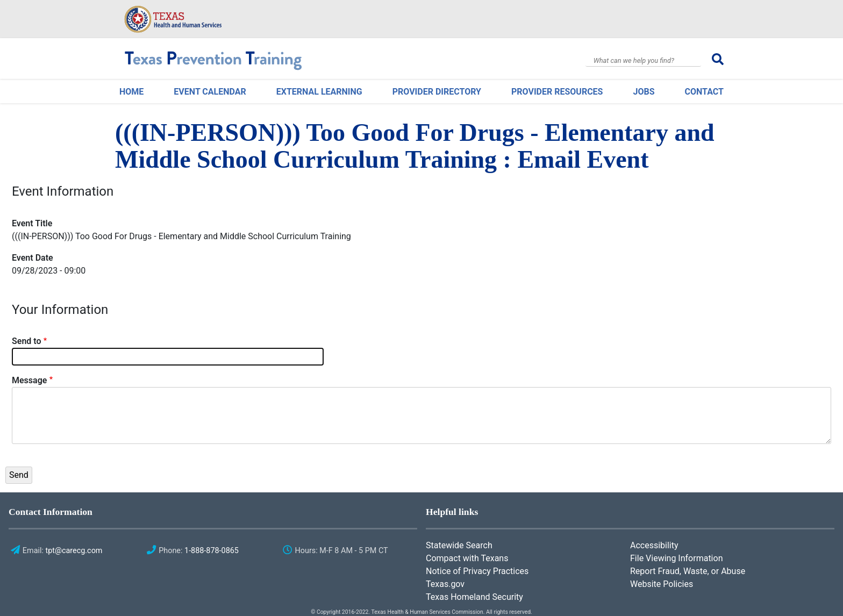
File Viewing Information (676, 558)
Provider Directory (437, 92)
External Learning (319, 92)
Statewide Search (459, 545)
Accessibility (654, 545)
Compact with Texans (467, 558)
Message (29, 380)
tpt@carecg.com (74, 551)
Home (131, 92)
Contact (704, 92)
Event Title (32, 223)
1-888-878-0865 (212, 551)
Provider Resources (557, 92)
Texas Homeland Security (474, 597)
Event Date (33, 258)
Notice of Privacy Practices (477, 571)
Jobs (644, 92)
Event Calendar (210, 92)
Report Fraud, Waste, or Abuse (688, 571)
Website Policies (662, 584)
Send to (27, 341)
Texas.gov (445, 584)
